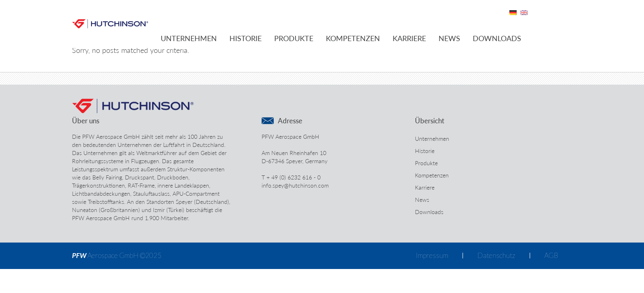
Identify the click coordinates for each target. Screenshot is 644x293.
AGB (551, 255)
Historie (246, 38)
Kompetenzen (353, 38)
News (449, 38)
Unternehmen (189, 38)
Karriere (409, 38)
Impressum (432, 255)
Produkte (294, 38)
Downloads (497, 38)
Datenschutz (496, 255)
